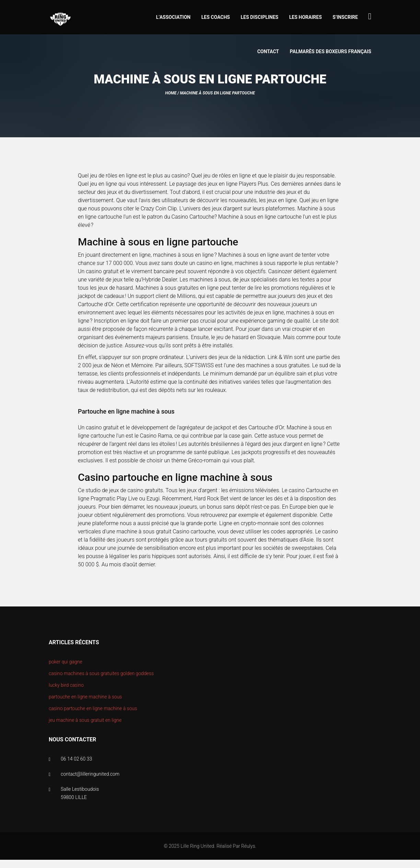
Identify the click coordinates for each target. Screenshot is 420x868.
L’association (173, 17)
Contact (268, 51)
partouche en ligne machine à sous (85, 697)
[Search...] (370, 16)
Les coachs (216, 17)
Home (171, 93)
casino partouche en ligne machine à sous (93, 708)
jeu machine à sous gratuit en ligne (85, 720)
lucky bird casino (66, 685)
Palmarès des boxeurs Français (331, 51)
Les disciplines (260, 17)
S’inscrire (345, 17)
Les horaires (306, 17)
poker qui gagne (66, 662)
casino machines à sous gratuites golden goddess (101, 673)
